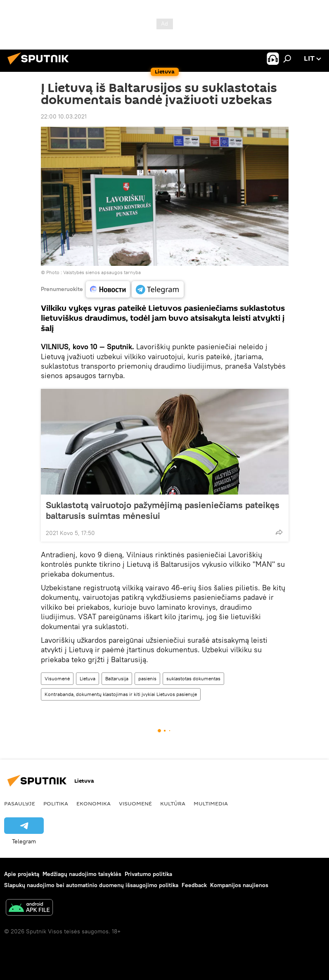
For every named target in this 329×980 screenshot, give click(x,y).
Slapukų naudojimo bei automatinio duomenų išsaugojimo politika (91, 885)
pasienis (147, 678)
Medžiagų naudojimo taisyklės (82, 874)
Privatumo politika (148, 874)
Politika (56, 803)
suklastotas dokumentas (193, 678)
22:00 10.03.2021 (64, 116)
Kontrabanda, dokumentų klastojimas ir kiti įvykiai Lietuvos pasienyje (121, 694)
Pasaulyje (20, 803)
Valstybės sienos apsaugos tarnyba (102, 272)
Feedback (194, 885)
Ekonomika (93, 803)
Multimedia (211, 803)
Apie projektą (22, 874)
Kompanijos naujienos (239, 885)
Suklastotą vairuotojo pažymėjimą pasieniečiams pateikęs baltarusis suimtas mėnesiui (163, 510)
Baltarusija (117, 678)
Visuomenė (57, 678)
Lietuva (88, 678)
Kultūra (173, 803)
